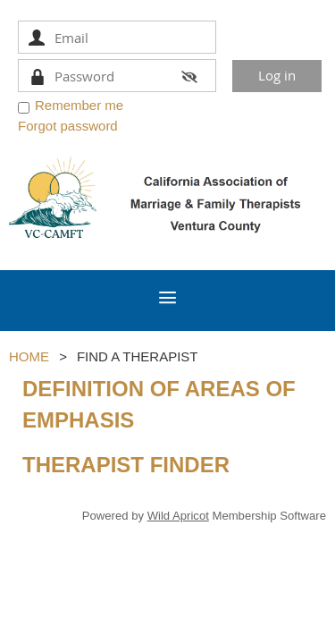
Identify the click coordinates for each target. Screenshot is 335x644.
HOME (29, 356)
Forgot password (68, 126)
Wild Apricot (178, 516)
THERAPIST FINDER (126, 465)
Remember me (79, 105)
